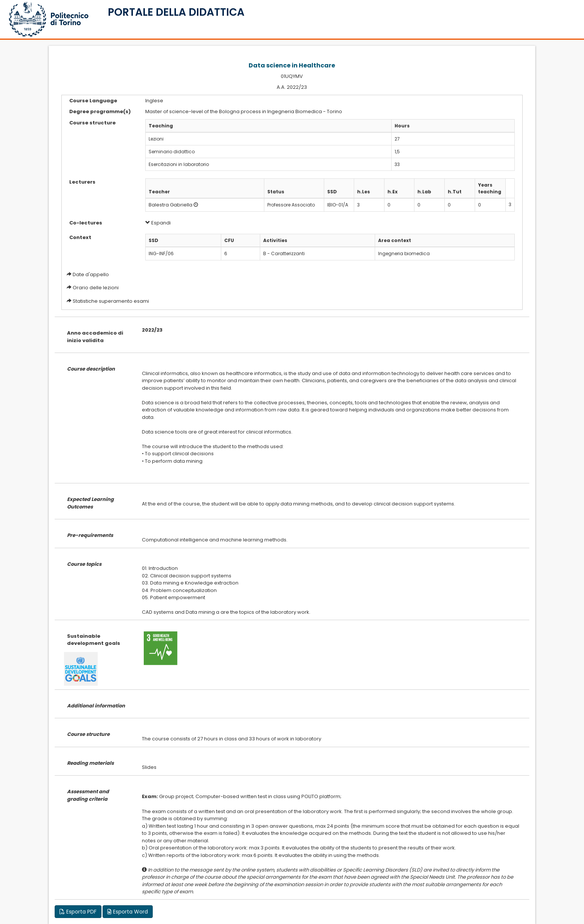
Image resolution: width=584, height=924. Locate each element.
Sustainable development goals (94, 640)
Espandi (158, 223)
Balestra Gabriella (171, 205)
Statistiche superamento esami (111, 301)
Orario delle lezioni (96, 288)
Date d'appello (91, 274)
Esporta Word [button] (128, 912)
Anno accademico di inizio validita (95, 337)
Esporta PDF (78, 912)
